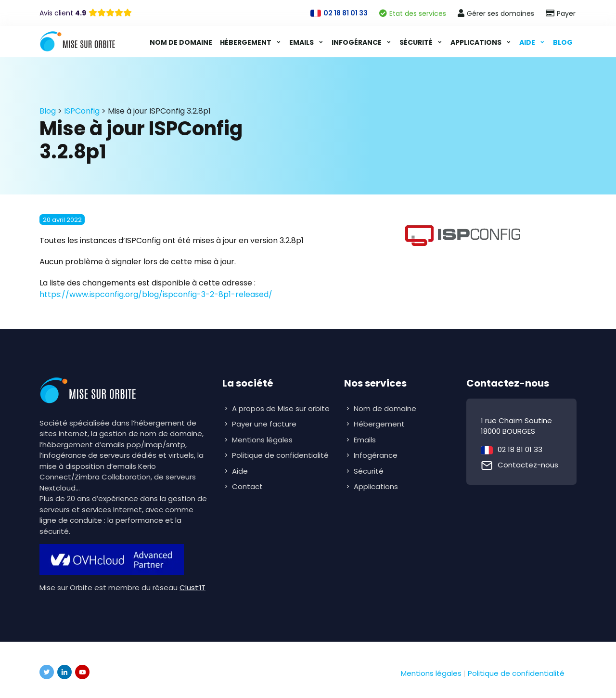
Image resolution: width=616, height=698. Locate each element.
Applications (477, 42)
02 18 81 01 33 (520, 449)
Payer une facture (264, 424)
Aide (528, 42)
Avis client (63, 13)
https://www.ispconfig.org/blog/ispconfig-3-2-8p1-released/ (156, 294)
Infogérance (357, 42)
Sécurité (417, 42)
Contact (247, 486)
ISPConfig (82, 111)
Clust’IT (192, 588)
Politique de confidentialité (280, 455)
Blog (563, 42)
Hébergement (246, 42)
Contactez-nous (528, 465)
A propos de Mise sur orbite (281, 408)
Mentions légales (262, 440)
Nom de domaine (181, 42)
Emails (302, 42)
